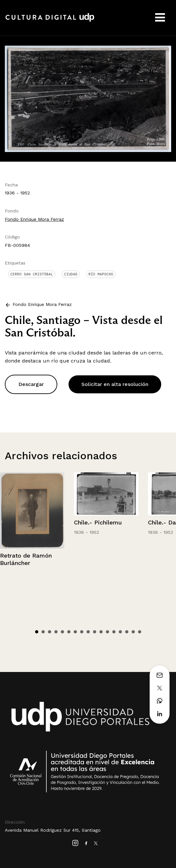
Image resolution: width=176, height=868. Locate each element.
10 (95, 632)
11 (101, 632)
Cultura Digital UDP (50, 21)
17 (140, 632)
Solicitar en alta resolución (115, 384)
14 (120, 632)
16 (133, 632)
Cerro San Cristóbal (32, 274)
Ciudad (71, 274)
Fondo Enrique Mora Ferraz (34, 219)
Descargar (31, 384)
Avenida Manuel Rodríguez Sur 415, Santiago (53, 830)
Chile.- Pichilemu (98, 522)
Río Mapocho (101, 274)
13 (114, 632)
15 (127, 632)
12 (107, 632)
